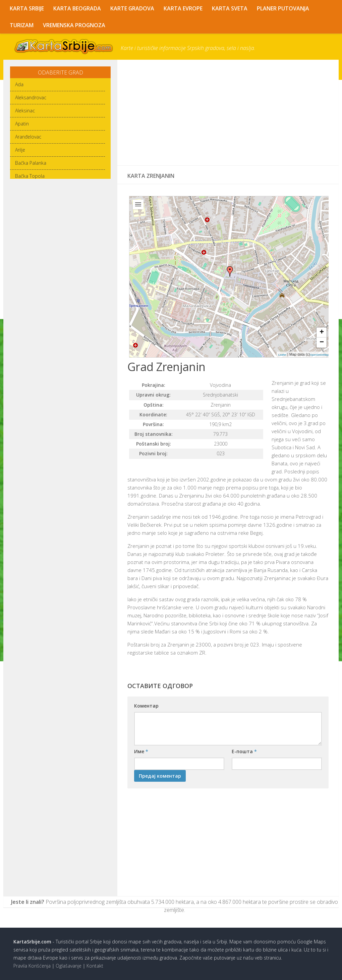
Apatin (22, 124)
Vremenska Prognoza (74, 25)
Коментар (146, 706)
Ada (19, 84)
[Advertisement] (228, 113)
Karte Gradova (133, 8)
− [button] (322, 343)
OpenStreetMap (320, 355)
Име (141, 751)
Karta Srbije (27, 8)
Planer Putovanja (284, 8)
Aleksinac (25, 111)
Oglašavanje (69, 966)
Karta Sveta (230, 8)
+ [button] (322, 333)
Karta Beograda (77, 8)
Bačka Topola (30, 176)
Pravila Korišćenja (32, 966)
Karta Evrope (184, 8)
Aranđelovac (28, 137)
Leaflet (282, 355)
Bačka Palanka (31, 163)
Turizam (22, 25)
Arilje (20, 150)
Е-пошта (244, 751)
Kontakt (95, 966)
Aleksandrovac (31, 97)
